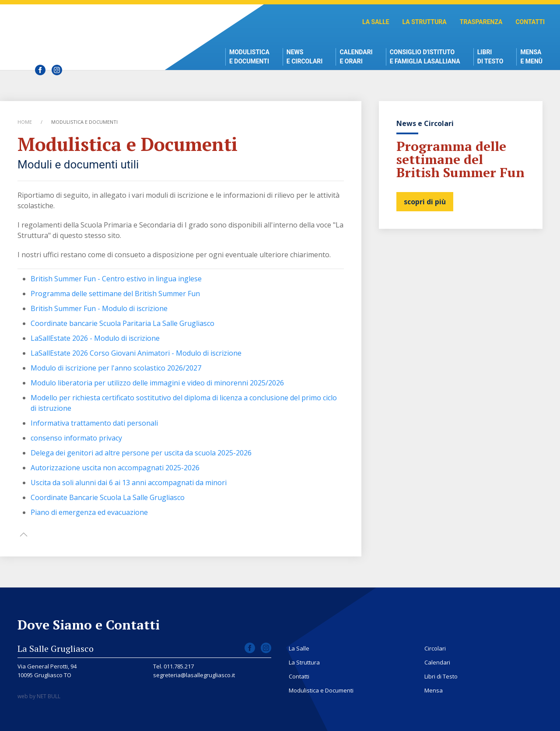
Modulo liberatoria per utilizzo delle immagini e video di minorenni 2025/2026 (157, 383)
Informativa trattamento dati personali (94, 423)
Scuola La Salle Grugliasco (86, 31)
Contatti (530, 22)
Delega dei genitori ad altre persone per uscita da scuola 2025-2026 (141, 453)
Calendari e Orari (356, 57)
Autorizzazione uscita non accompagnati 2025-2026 (115, 468)
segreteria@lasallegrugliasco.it (194, 675)
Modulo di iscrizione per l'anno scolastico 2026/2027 (116, 368)
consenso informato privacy (76, 438)
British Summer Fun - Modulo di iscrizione (99, 308)
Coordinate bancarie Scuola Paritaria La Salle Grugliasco (122, 323)
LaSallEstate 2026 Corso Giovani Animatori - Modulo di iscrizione (136, 353)
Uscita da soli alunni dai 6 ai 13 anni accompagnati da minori (129, 483)
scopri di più (425, 202)
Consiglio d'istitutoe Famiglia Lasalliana (425, 57)
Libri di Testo (490, 57)
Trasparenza (481, 22)
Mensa (434, 690)
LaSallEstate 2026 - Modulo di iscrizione (95, 338)
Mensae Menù (531, 57)
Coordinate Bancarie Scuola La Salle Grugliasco (108, 497)
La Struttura (425, 22)
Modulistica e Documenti (249, 57)
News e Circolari (305, 57)
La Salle (376, 22)
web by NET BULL (39, 696)
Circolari (435, 648)
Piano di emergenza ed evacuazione (89, 512)
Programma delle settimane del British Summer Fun (115, 294)
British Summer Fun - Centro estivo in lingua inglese (116, 279)
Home (25, 122)
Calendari (437, 662)
